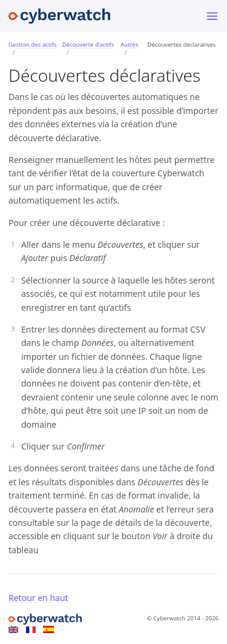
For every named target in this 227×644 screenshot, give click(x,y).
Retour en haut (38, 598)
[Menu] (212, 16)
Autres (129, 45)
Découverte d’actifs (88, 45)
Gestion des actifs (33, 45)
